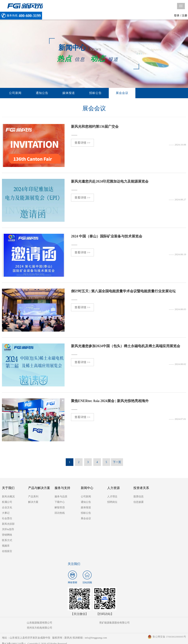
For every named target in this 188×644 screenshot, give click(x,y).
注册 (184, 16)
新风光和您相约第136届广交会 (95, 127)
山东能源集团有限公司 (32, 623)
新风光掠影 (8, 524)
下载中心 (60, 502)
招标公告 (80, 93)
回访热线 (60, 513)
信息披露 (139, 502)
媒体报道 (58, 93)
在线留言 (7, 551)
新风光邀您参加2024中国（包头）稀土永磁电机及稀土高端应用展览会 (126, 346)
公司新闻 (13, 93)
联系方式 (7, 540)
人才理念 (112, 497)
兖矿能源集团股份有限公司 (94, 623)
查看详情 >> (82, 143)
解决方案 (33, 502)
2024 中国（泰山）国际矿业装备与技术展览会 (107, 236)
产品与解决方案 (39, 488)
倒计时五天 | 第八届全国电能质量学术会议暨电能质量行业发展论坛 (123, 291)
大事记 (6, 513)
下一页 (117, 462)
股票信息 (139, 497)
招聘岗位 (112, 502)
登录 (177, 16)
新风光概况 (8, 497)
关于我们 (8, 488)
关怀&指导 (8, 529)
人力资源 (113, 488)
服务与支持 (62, 488)
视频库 (6, 546)
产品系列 (33, 497)
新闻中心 (87, 488)
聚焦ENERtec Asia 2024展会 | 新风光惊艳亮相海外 (110, 401)
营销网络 (7, 535)
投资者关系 (141, 488)
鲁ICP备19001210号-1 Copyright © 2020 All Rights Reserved (35, 639)
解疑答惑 (60, 508)
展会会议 (102, 93)
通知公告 (35, 93)
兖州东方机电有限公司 (155, 623)
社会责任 (7, 519)
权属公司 (7, 502)
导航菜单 (181, 6)
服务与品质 (61, 497)
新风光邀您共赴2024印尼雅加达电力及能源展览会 (110, 182)
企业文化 (7, 508)
